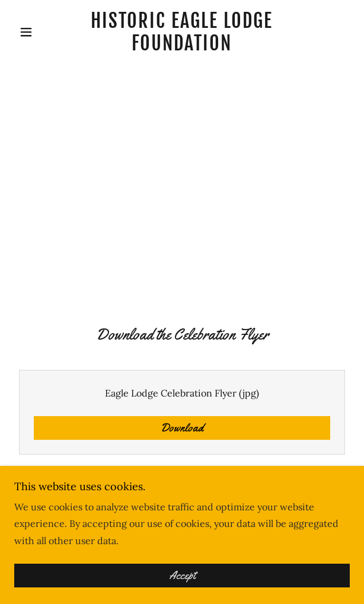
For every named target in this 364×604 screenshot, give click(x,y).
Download (182, 428)
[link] (182, 32)
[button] (39, 32)
